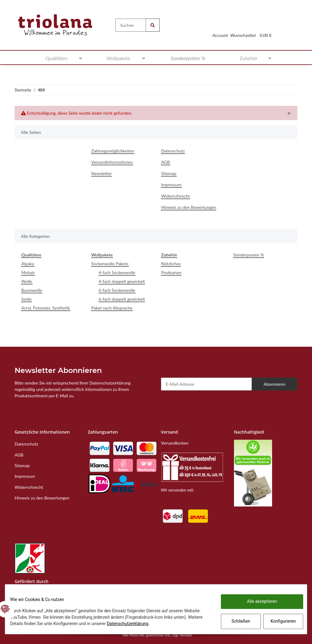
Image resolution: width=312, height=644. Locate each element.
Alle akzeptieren (257, 601)
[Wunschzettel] (243, 28)
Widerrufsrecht (175, 196)
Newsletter (102, 173)
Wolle (27, 281)
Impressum (171, 185)
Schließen (236, 621)
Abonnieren (275, 384)
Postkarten (171, 272)
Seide (27, 299)
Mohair (28, 272)
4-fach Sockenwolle (117, 272)
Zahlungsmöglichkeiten (113, 151)
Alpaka (28, 264)
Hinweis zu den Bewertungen (189, 207)
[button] (220, 28)
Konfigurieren (279, 621)
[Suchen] (131, 25)
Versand (186, 635)
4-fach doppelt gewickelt (122, 281)
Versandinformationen (112, 162)
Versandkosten (175, 443)
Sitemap (169, 173)
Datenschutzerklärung (162, 624)
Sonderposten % (249, 255)
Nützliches (171, 264)
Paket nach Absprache (112, 308)
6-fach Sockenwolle (117, 290)
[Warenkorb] (266, 28)
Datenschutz (173, 151)
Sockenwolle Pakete (110, 264)
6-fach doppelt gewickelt (122, 299)
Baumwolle (32, 290)
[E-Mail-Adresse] (206, 384)
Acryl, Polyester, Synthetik (46, 308)
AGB (166, 162)
